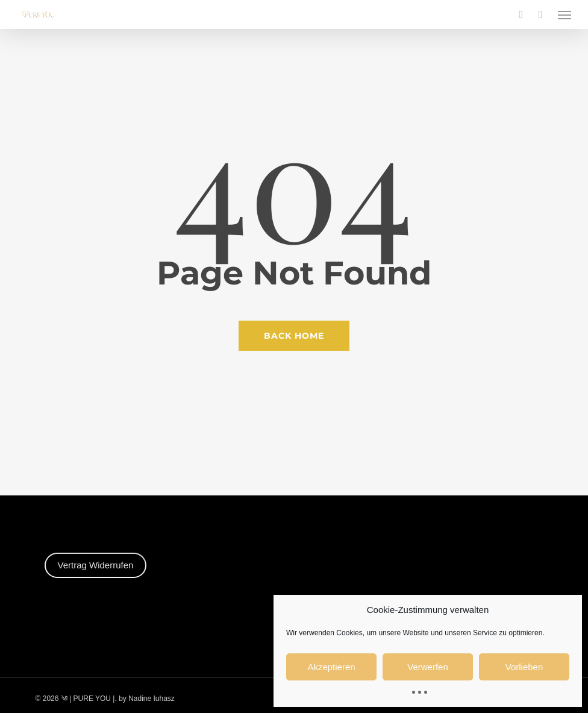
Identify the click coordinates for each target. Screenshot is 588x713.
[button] (565, 14)
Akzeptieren (331, 667)
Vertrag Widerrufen (96, 565)
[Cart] (540, 14)
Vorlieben (524, 667)
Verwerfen (428, 667)
